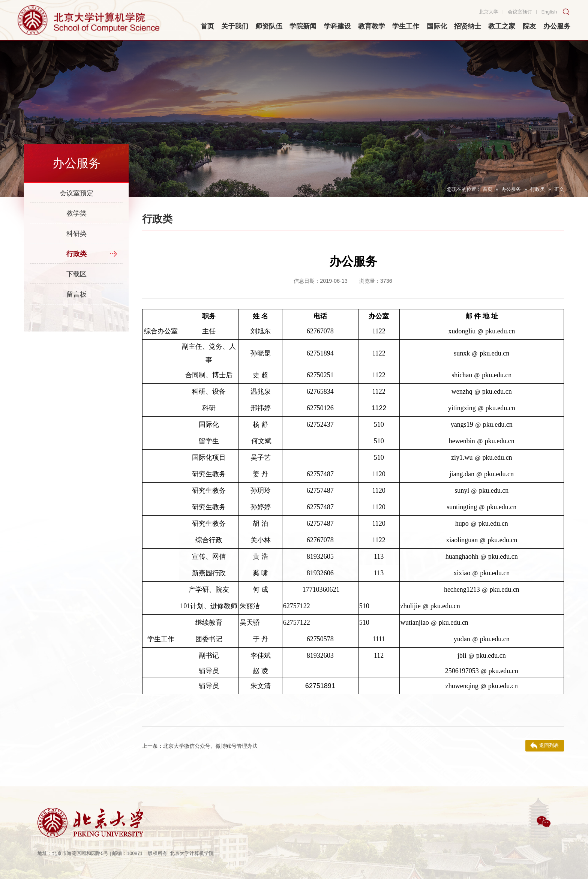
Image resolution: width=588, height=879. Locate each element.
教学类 (76, 213)
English (549, 12)
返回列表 (544, 746)
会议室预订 (520, 12)
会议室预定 (76, 193)
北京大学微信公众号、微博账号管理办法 (200, 746)
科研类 (76, 234)
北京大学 (489, 12)
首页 (487, 189)
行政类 (538, 189)
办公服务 (511, 189)
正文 (559, 189)
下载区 (76, 274)
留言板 (76, 294)
